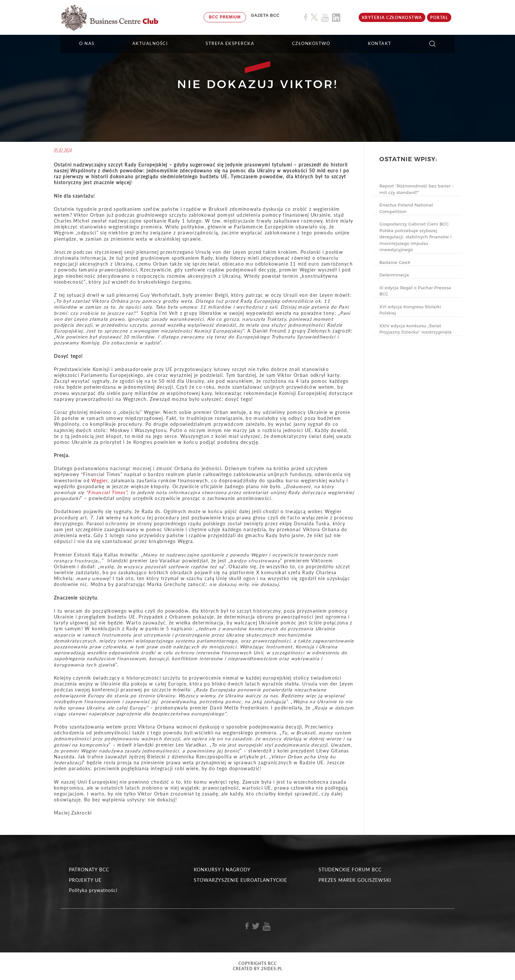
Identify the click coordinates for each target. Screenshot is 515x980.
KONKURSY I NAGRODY (222, 870)
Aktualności (150, 43)
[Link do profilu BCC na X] (314, 17)
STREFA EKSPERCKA (230, 43)
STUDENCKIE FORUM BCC (350, 870)
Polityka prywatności (93, 890)
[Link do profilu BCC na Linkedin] (336, 18)
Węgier (100, 480)
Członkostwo (311, 43)
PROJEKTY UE (85, 880)
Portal (439, 18)
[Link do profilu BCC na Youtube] (325, 18)
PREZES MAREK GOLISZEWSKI (355, 880)
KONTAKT (380, 43)
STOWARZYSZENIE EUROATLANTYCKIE (240, 880)
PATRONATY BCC (89, 870)
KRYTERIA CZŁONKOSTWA (392, 18)
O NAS (87, 43)
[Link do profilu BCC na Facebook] (306, 17)
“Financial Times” (107, 492)
